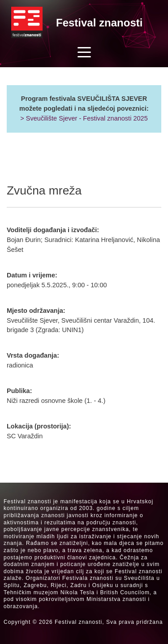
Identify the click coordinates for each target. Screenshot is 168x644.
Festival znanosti (99, 23)
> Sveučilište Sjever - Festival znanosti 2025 (84, 118)
